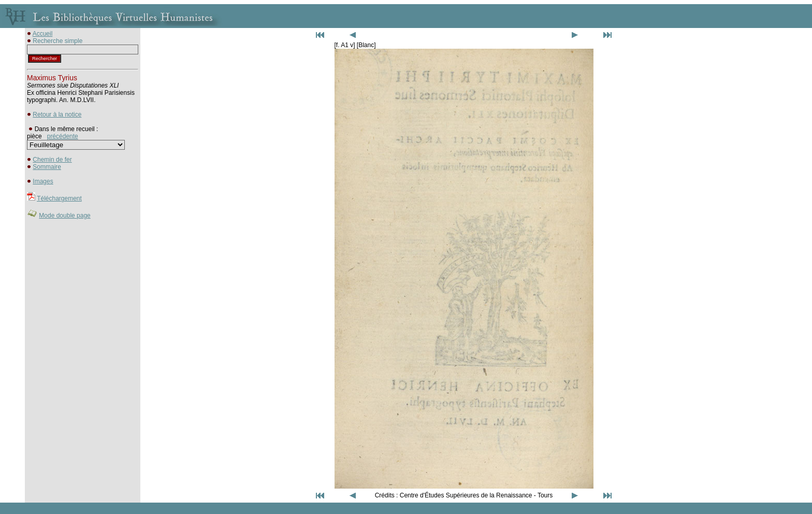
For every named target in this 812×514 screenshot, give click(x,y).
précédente (63, 136)
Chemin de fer (52, 160)
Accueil (43, 34)
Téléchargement (59, 198)
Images (43, 181)
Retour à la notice (57, 115)
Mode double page (64, 216)
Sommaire (47, 167)
